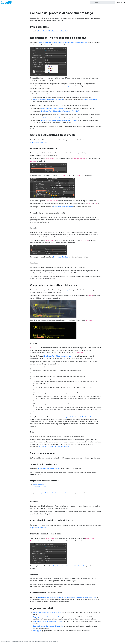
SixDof (75, 120)
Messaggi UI (37, 631)
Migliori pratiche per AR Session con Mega (47, 612)
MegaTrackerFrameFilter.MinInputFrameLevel (54, 43)
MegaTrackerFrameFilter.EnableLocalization (53, 493)
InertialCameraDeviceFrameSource (52, 118)
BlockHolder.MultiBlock (61, 257)
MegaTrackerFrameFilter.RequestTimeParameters (70, 566)
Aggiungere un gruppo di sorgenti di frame (47, 621)
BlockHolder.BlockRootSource (63, 207)
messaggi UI (66, 290)
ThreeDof (75, 111)
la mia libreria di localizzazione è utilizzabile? (53, 31)
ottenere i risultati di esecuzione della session (54, 447)
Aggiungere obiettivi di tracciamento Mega (47, 617)
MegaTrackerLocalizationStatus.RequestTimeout (80, 417)
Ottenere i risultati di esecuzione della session (48, 626)
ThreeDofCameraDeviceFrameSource (53, 109)
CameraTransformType (91, 100)
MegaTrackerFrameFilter (79, 43)
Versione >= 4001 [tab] (39, 484)
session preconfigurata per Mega (64, 86)
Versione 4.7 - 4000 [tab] (39, 487)
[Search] (103, 3)
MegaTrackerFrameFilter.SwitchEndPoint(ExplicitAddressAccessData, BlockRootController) (67, 597)
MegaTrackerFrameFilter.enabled (48, 469)
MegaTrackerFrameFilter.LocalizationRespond (58, 356)
